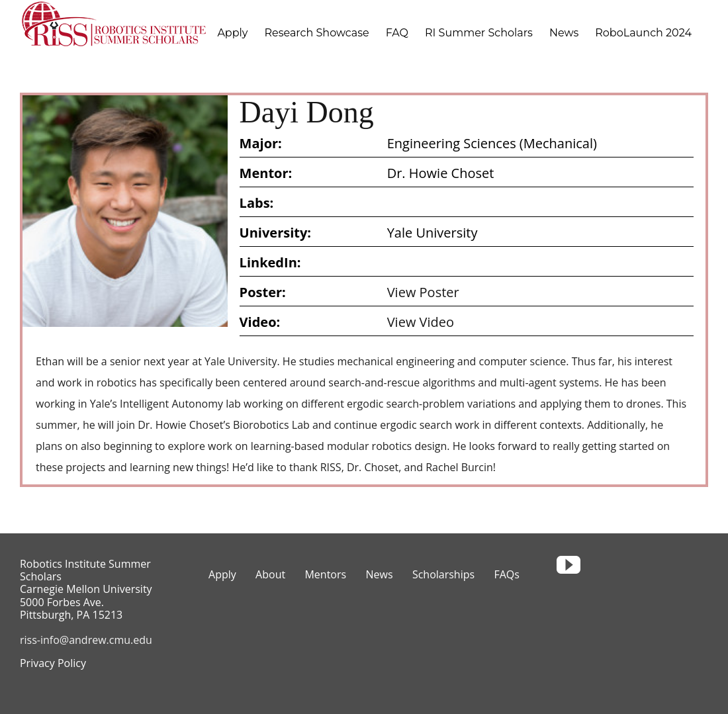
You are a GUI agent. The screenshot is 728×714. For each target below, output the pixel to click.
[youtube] (569, 565)
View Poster (423, 292)
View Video (421, 322)
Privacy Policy (53, 663)
